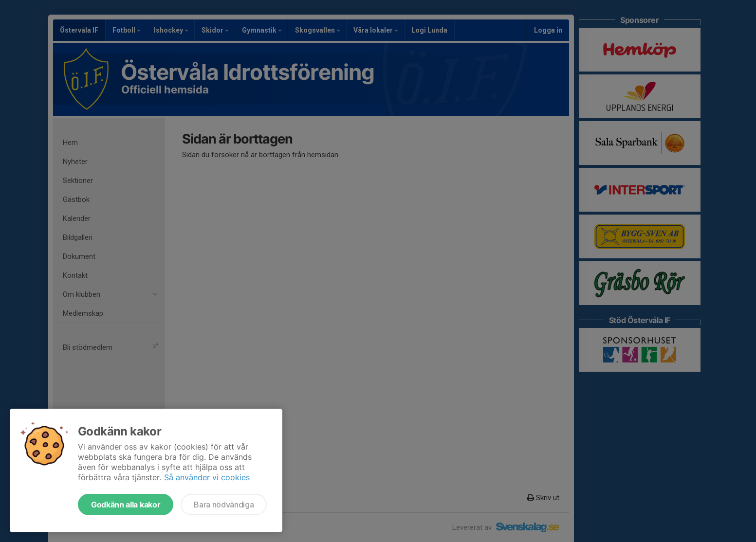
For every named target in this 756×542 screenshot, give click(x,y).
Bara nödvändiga (224, 505)
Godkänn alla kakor (126, 505)
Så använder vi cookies (207, 477)
